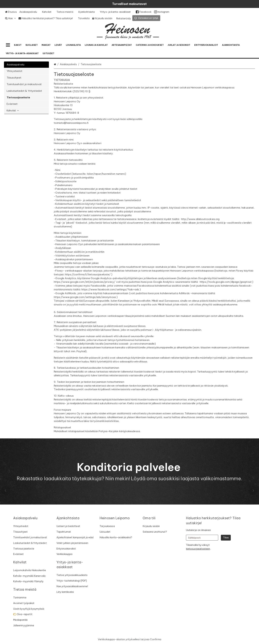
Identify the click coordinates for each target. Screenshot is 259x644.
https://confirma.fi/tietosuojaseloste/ (88, 274)
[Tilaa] (226, 538)
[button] (198, 549)
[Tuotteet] (8, 45)
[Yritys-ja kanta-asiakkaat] (116, 12)
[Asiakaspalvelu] (29, 12)
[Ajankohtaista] (88, 12)
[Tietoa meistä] (66, 12)
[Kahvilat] (48, 12)
